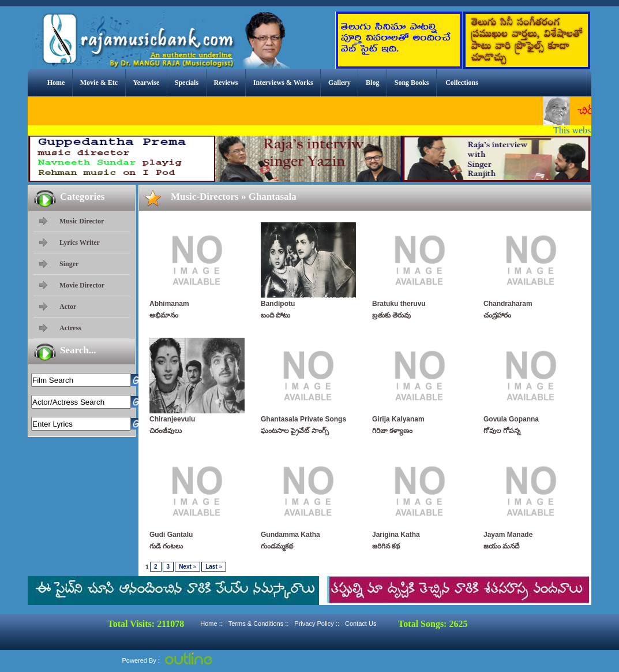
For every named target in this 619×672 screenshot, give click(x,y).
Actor (68, 307)
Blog (372, 83)
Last (214, 567)
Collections (462, 83)
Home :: (211, 624)
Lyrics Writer (80, 242)
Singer (69, 264)
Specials (187, 83)
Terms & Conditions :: (259, 624)
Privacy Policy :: (317, 624)
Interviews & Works (283, 83)
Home (56, 83)
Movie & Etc (99, 83)
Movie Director (82, 285)
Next (187, 567)
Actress (70, 328)
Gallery (339, 83)
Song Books (412, 83)
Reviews (226, 83)
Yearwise (146, 83)
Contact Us (361, 624)
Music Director (82, 221)
